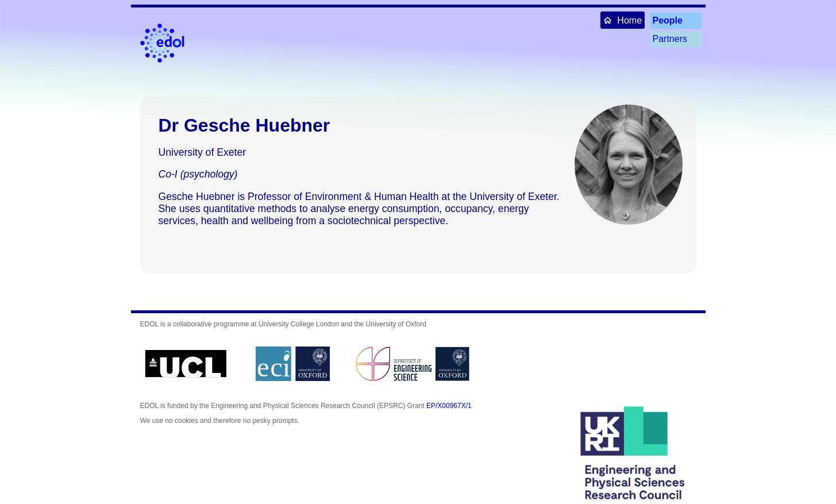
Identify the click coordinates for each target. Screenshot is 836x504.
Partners (670, 39)
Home (623, 20)
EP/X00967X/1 (449, 406)
